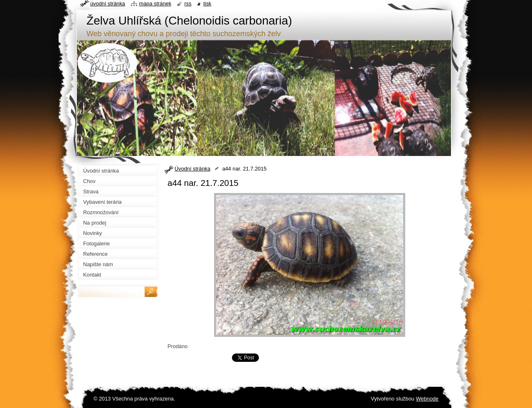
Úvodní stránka (192, 169)
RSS (188, 4)
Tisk (207, 4)
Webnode (427, 399)
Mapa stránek (155, 4)
